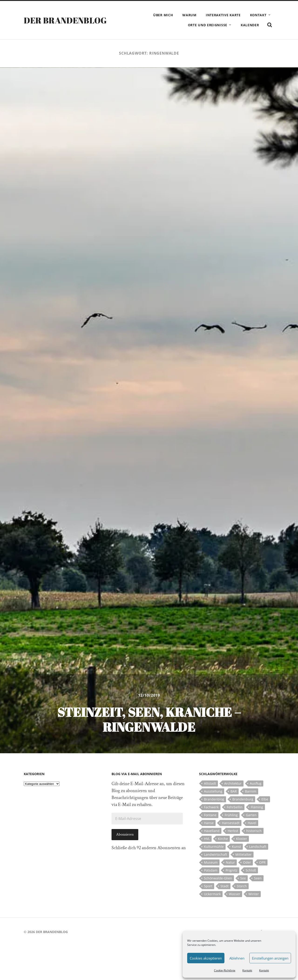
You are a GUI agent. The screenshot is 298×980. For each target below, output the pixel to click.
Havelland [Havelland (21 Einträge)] (212, 831)
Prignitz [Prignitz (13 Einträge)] (232, 870)
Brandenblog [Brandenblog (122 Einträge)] (214, 799)
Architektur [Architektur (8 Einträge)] (233, 783)
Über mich (163, 15)
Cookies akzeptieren (206, 958)
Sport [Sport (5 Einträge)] (208, 886)
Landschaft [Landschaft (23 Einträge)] (258, 847)
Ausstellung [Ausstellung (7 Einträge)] (213, 791)
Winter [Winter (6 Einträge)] (254, 894)
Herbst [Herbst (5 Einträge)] (233, 831)
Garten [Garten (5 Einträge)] (251, 815)
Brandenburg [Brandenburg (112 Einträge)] (243, 799)
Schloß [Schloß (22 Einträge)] (251, 870)
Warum (189, 15)
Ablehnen (237, 958)
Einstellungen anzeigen (270, 958)
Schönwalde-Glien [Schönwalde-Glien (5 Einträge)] (218, 878)
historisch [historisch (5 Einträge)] (254, 831)
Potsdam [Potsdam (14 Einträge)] (211, 870)
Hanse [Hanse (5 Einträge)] (209, 823)
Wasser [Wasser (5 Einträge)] (235, 894)
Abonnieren (125, 834)
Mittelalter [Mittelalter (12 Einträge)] (244, 854)
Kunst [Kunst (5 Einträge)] (236, 847)
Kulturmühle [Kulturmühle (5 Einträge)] (214, 847)
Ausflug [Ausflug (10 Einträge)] (256, 783)
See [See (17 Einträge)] (243, 878)
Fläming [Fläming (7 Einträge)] (257, 807)
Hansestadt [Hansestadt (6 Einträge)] (231, 823)
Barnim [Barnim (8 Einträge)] (251, 791)
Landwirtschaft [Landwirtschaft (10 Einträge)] (216, 854)
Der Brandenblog (65, 20)
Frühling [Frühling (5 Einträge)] (231, 815)
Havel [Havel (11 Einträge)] (252, 823)
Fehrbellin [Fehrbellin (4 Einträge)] (235, 807)
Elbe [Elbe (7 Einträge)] (265, 799)
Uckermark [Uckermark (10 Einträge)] (212, 894)
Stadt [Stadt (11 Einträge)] (225, 886)
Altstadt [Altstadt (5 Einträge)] (210, 783)
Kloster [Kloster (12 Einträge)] (242, 839)
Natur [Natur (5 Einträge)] (230, 862)
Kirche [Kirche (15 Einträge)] (223, 839)
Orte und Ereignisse (208, 25)
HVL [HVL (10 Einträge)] (207, 839)
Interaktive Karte (223, 15)
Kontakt (247, 970)
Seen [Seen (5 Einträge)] (258, 878)
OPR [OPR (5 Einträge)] (262, 862)
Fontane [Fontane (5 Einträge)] (210, 815)
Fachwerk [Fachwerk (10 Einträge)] (211, 807)
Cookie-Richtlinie (225, 970)
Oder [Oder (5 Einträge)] (247, 862)
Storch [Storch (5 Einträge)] (242, 886)
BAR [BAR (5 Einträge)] (234, 791)
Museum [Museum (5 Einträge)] (211, 862)
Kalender (250, 25)
